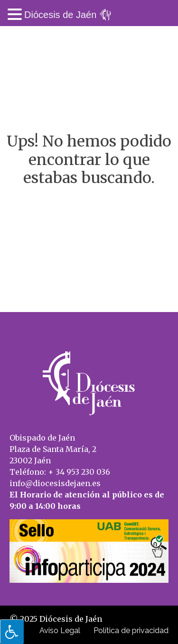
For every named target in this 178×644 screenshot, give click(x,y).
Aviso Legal (60, 630)
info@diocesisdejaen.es (55, 483)
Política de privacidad (131, 630)
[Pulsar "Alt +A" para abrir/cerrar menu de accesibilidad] (12, 632)
